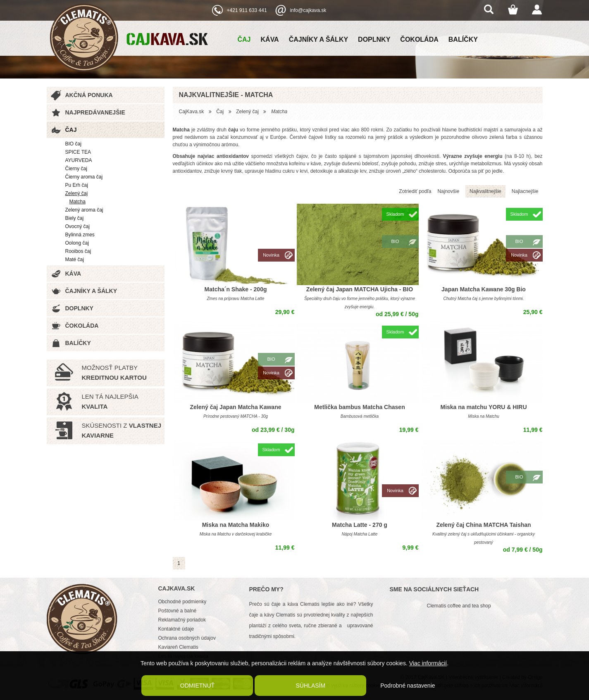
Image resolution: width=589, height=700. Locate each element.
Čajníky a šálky (318, 39)
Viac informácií (428, 663)
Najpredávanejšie (95, 112)
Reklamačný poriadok (182, 620)
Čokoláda (419, 39)
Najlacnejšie (525, 191)
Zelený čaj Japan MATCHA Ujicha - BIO (360, 289)
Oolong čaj (77, 243)
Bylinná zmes (80, 235)
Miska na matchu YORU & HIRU (483, 407)
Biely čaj (75, 218)
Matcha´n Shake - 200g (236, 289)
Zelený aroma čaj (84, 210)
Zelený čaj (77, 193)
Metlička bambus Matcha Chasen (359, 407)
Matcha (77, 202)
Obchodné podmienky (182, 602)
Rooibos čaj (78, 251)
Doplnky (374, 39)
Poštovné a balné (178, 611)
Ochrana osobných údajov (187, 638)
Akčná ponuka (89, 95)
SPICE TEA (78, 152)
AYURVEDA (79, 160)
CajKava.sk (192, 112)
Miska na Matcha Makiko (236, 525)
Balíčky (463, 39)
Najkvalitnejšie (485, 191)
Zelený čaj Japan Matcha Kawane (236, 407)
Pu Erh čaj (77, 185)
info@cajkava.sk (308, 10)
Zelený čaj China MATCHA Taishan (483, 525)
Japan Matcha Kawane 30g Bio (484, 289)
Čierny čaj (76, 169)
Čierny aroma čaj (84, 177)
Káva (270, 39)
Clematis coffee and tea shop (459, 606)
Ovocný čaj (77, 226)
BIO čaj (73, 144)
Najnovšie (448, 191)
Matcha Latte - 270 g (360, 525)
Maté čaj (75, 260)
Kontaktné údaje (176, 629)
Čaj (244, 39)
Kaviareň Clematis (178, 647)
